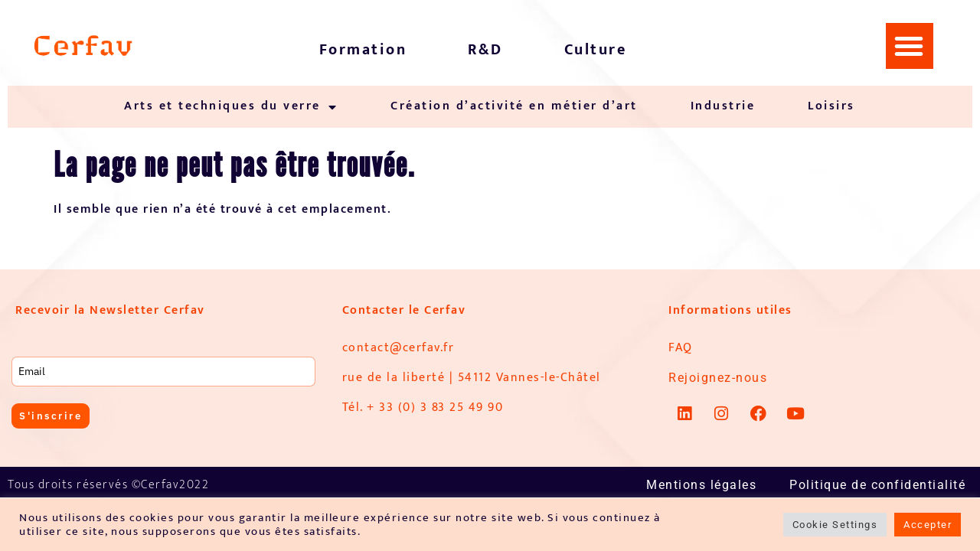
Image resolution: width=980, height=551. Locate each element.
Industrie (723, 106)
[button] (910, 46)
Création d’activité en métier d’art (514, 106)
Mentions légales (701, 485)
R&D (485, 50)
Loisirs (831, 106)
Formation (363, 50)
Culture (596, 50)
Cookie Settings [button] (835, 525)
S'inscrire (53, 416)
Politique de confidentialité (877, 485)
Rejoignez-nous (718, 378)
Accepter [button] (928, 525)
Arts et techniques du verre (231, 107)
